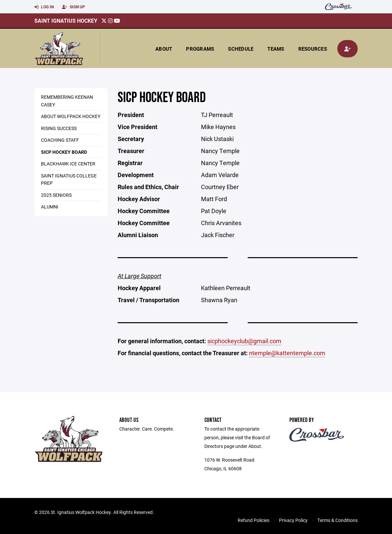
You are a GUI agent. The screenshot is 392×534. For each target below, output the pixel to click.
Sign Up (73, 7)
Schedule (241, 49)
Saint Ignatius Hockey (66, 21)
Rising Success (59, 128)
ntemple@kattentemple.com (287, 353)
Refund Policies (253, 520)
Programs (200, 49)
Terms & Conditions (337, 520)
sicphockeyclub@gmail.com (244, 341)
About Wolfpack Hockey (71, 116)
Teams (276, 49)
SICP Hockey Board (64, 152)
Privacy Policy (293, 520)
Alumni (50, 207)
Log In (44, 7)
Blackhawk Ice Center (68, 164)
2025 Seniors (56, 195)
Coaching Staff (60, 140)
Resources (313, 49)
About (164, 49)
